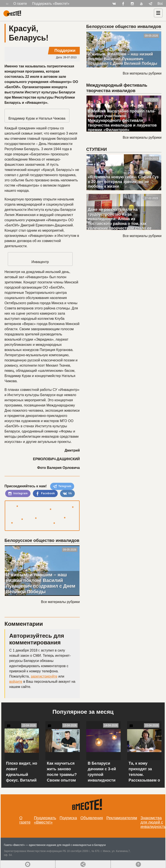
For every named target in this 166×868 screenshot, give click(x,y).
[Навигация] (158, 13)
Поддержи (65, 50)
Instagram (18, 494)
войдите (16, 682)
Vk (67, 494)
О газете (20, 4)
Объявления (92, 818)
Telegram (62, 486)
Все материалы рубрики (60, 602)
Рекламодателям (122, 818)
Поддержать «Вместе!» (51, 4)
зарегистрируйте (44, 676)
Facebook (45, 494)
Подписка (68, 818)
